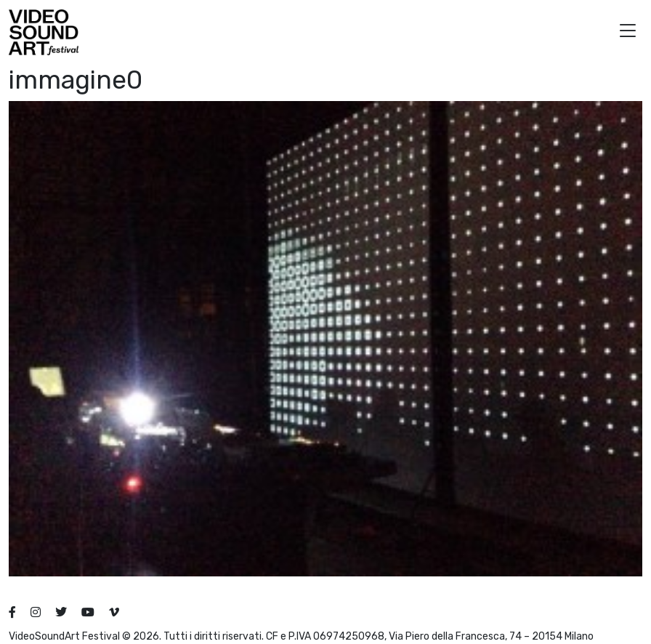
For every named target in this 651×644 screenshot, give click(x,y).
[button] (628, 32)
